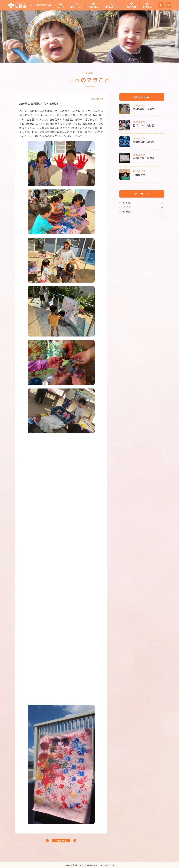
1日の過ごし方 (113, 7)
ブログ (61, 7)
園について (76, 7)
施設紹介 (94, 7)
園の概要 (132, 7)
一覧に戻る (61, 841)
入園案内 (147, 7)
